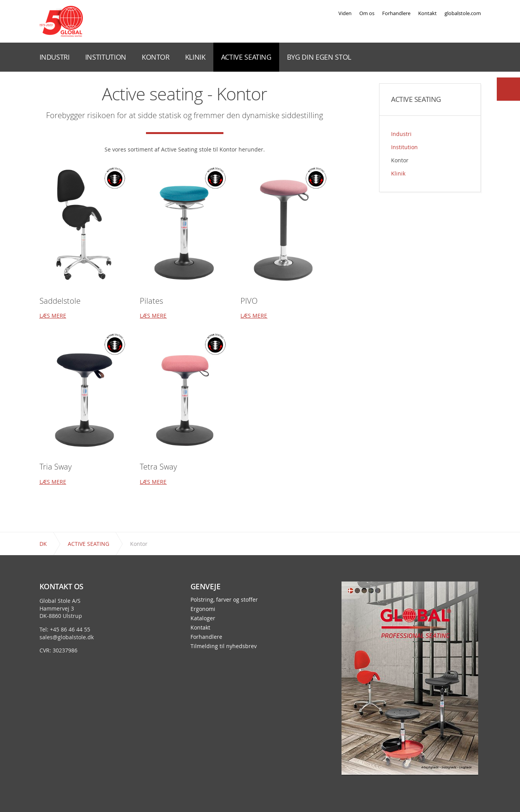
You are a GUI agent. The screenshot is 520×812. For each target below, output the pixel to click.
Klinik (398, 173)
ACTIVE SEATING (246, 57)
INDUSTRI (55, 57)
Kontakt (427, 13)
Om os (367, 13)
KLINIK (195, 57)
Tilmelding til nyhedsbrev (224, 646)
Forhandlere (396, 13)
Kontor (400, 160)
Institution (404, 147)
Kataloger (203, 618)
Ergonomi (203, 609)
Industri (401, 134)
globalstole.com (463, 13)
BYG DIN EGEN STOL (319, 57)
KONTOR (156, 57)
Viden (345, 13)
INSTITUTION (106, 57)
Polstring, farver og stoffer (224, 600)
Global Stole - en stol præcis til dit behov (61, 21)
